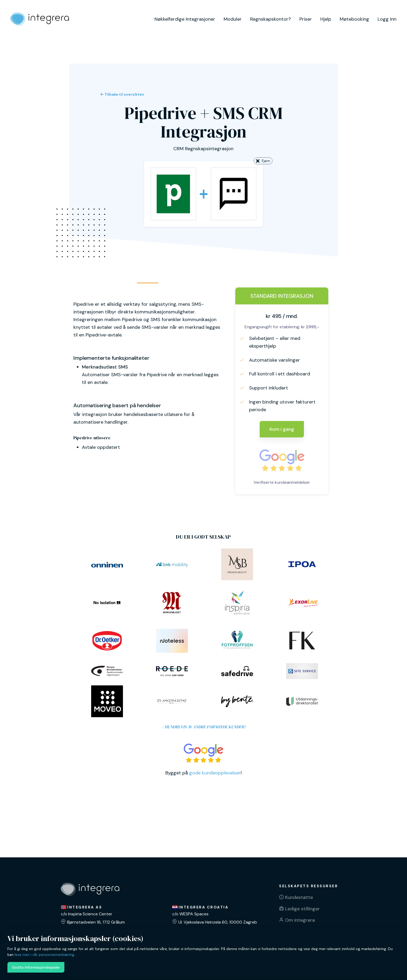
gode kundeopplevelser (215, 773)
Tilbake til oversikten (122, 94)
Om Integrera (300, 920)
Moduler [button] (233, 19)
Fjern (263, 161)
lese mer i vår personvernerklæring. (45, 955)
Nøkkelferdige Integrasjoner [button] (185, 19)
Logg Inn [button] (387, 19)
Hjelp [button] (326, 19)
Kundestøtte (299, 897)
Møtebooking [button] (354, 19)
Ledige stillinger (302, 909)
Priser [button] (306, 19)
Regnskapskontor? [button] (271, 19)
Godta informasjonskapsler (36, 967)
